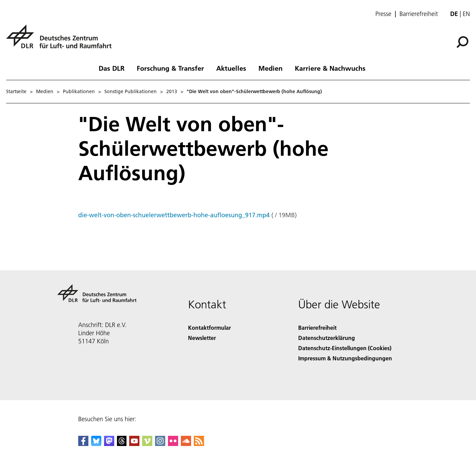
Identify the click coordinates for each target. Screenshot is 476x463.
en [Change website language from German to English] (466, 14)
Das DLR (112, 68)
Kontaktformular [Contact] (209, 328)
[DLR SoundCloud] (186, 444)
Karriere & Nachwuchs (330, 68)
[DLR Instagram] (160, 444)
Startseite (16, 91)
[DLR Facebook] (83, 444)
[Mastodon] (109, 444)
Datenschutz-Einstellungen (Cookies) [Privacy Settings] (345, 348)
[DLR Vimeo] (147, 444)
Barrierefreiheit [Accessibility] (317, 328)
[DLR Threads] (122, 444)
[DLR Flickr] (173, 444)
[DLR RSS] (199, 444)
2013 (172, 91)
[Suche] (462, 42)
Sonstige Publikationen (131, 91)
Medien (270, 68)
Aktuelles (231, 68)
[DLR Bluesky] (96, 444)
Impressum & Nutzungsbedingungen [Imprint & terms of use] (345, 358)
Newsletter (202, 338)
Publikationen (79, 91)
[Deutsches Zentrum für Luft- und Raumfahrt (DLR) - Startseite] (62, 40)
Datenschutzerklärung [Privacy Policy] (327, 338)
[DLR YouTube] (134, 444)
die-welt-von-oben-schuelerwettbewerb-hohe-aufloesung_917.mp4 (174, 215)
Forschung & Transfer (170, 68)
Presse (383, 14)
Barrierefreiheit (419, 14)
